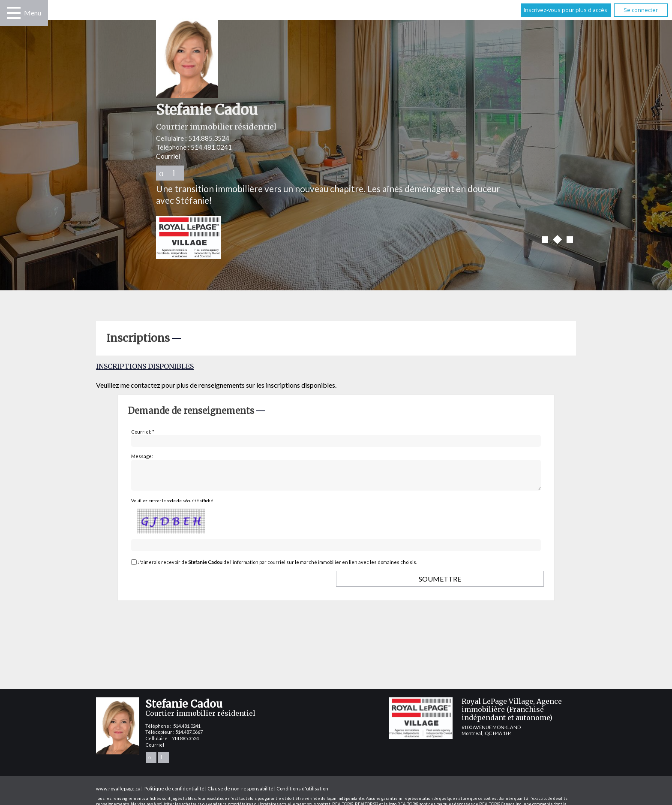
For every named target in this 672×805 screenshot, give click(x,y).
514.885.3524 (209, 138)
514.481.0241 (211, 147)
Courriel (168, 156)
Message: (142, 456)
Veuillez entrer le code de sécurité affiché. (172, 506)
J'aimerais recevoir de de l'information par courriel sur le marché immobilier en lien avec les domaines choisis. (277, 567)
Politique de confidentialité (174, 794)
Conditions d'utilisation (302, 794)
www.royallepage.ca (118, 794)
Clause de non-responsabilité (240, 794)
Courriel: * (143, 432)
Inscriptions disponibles (145, 366)
